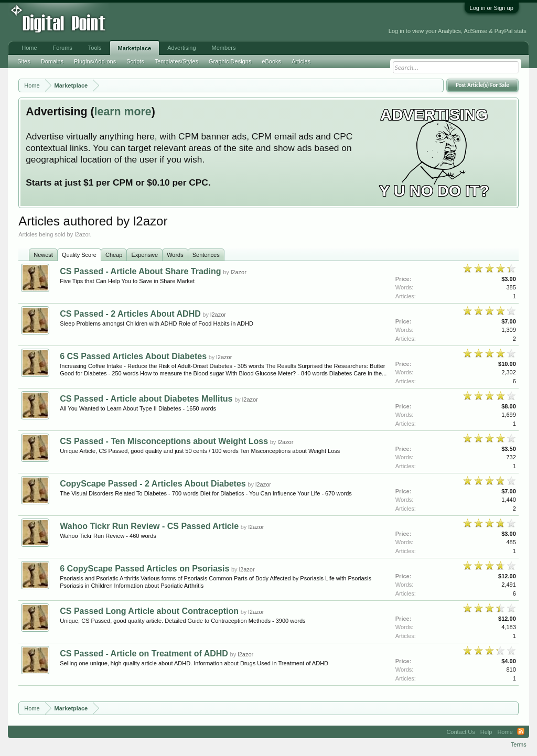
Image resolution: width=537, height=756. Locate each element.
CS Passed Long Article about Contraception (149, 611)
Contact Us (460, 732)
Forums (63, 48)
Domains (52, 61)
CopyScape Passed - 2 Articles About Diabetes (153, 484)
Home (29, 48)
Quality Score (79, 255)
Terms (519, 744)
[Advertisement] (235, 22)
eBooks (271, 61)
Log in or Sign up (492, 8)
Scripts (135, 61)
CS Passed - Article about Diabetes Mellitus (146, 399)
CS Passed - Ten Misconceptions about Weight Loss (164, 441)
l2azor (239, 272)
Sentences (206, 255)
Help (486, 732)
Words (175, 255)
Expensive (144, 255)
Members (224, 48)
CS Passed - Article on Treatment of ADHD (144, 654)
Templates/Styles (176, 61)
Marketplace (135, 48)
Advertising (181, 48)
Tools (95, 48)
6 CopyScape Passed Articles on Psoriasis (144, 569)
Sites (24, 61)
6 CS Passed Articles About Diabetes (133, 356)
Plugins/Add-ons (95, 61)
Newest (43, 255)
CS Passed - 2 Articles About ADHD (130, 314)
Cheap (114, 255)
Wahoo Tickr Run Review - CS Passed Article (149, 526)
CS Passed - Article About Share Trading (140, 271)
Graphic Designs (230, 61)
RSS (521, 732)
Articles (301, 61)
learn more (123, 112)
